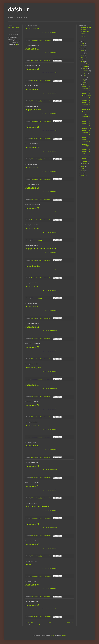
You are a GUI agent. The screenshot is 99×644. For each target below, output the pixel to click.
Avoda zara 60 (32, 307)
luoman (52, 635)
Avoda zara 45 (32, 605)
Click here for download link (49, 32)
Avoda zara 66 (32, 188)
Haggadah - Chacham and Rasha (42, 249)
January (85, 163)
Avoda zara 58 (32, 347)
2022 (83, 53)
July (84, 75)
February (85, 161)
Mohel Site (84, 30)
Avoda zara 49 (32, 544)
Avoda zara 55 (32, 425)
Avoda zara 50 (32, 524)
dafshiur (18, 9)
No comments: (47, 40)
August (85, 73)
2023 (83, 50)
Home (50, 622)
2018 (83, 62)
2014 (83, 173)
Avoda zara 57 (32, 385)
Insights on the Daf (86, 28)
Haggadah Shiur (33, 110)
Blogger (64, 635)
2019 (83, 60)
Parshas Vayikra (33, 367)
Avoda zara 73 (32, 49)
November (86, 66)
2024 (83, 48)
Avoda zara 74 (32, 28)
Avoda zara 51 (32, 486)
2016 (83, 169)
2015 (83, 171)
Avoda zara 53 (32, 446)
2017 (83, 166)
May (84, 80)
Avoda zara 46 (32, 585)
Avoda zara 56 (32, 405)
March (84, 84)
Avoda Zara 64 (33, 228)
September (86, 71)
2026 (83, 44)
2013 (83, 176)
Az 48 (28, 565)
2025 (83, 46)
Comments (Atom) (37, 625)
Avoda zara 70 (32, 127)
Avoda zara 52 (32, 466)
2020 (83, 57)
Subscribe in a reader (13, 28)
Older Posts (70, 622)
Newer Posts (29, 622)
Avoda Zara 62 (33, 286)
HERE (17, 44)
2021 (83, 55)
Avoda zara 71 (32, 89)
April (84, 82)
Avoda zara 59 (32, 327)
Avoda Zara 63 (33, 266)
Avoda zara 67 (32, 168)
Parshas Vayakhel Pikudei (38, 507)
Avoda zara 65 (32, 208)
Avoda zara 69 (32, 147)
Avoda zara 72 (32, 69)
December (86, 64)
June (84, 78)
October (85, 69)
